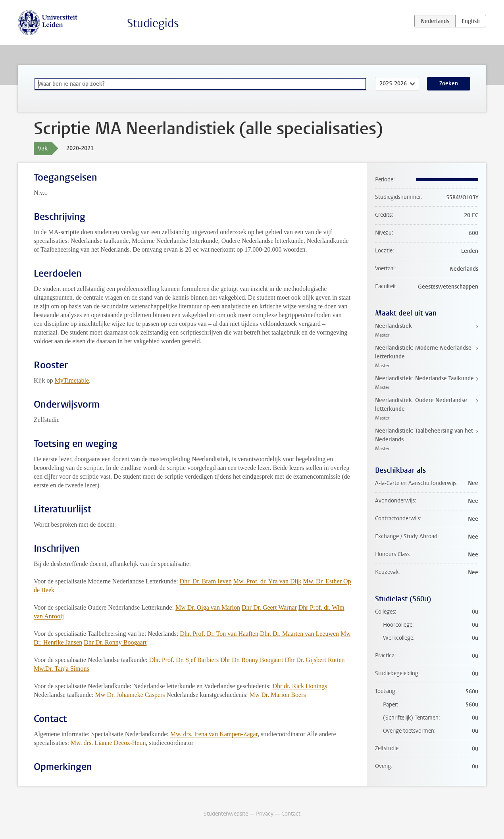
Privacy (265, 814)
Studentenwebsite (226, 814)
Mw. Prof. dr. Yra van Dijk (267, 581)
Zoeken (449, 84)
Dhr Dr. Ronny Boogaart (115, 642)
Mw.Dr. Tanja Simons (62, 669)
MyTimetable (72, 380)
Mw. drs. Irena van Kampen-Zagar (214, 734)
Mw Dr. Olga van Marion (208, 607)
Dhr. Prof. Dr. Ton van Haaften (219, 634)
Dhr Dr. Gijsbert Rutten (315, 660)
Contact (291, 814)
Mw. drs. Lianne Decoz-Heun (108, 743)
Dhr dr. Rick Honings (300, 686)
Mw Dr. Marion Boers (277, 695)
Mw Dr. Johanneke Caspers (130, 695)
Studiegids (153, 23)
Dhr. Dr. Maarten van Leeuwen (299, 634)
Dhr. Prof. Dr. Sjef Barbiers (184, 660)
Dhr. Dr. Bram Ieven (206, 581)
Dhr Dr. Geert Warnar (269, 607)
